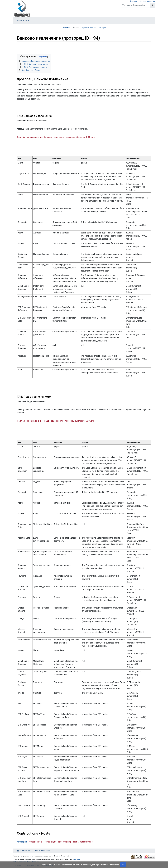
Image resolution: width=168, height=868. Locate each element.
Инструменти (25, 851)
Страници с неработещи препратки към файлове (69, 842)
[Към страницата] (153, 5)
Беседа (76, 28)
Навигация (22, 21)
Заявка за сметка (148, 1)
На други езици (44, 851)
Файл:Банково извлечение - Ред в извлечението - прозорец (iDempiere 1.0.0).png (56, 421)
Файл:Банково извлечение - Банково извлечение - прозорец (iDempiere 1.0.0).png (56, 137)
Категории (22, 842)
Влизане (134, 1)
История (103, 28)
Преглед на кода (89, 28)
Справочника (36, 842)
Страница (66, 28)
